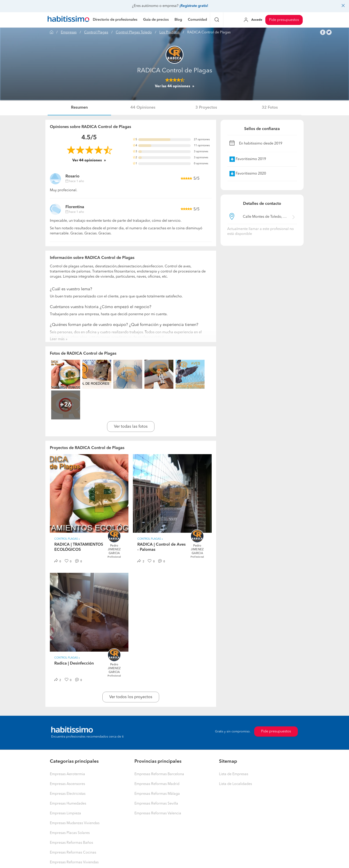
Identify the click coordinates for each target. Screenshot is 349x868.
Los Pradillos (169, 33)
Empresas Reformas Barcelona (159, 774)
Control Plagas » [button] (67, 539)
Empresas (69, 33)
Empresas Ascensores (67, 784)
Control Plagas (96, 33)
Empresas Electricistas (68, 794)
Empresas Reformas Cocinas (73, 853)
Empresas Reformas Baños (71, 843)
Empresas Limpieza (65, 813)
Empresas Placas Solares (70, 833)
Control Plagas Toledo (134, 33)
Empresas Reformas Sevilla (156, 804)
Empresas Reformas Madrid (157, 784)
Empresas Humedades (68, 804)
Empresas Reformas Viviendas (74, 862)
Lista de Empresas (234, 774)
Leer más (57, 339)
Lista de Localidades (235, 784)
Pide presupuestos (284, 20)
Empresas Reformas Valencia (158, 813)
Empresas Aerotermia (67, 774)
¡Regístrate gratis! (194, 6)
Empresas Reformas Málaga (157, 794)
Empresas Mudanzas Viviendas (75, 823)
